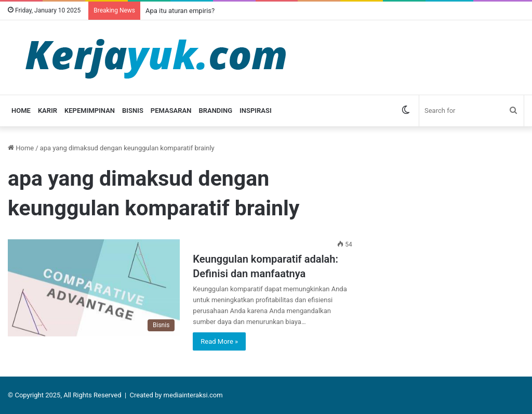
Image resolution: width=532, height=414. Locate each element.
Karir (48, 111)
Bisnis (133, 111)
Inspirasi (256, 111)
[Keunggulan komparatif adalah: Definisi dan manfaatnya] (94, 288)
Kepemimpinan (90, 111)
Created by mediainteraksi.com (176, 395)
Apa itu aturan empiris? (180, 11)
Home (21, 111)
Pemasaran (171, 111)
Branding (215, 111)
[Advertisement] (450, 208)
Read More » (219, 341)
